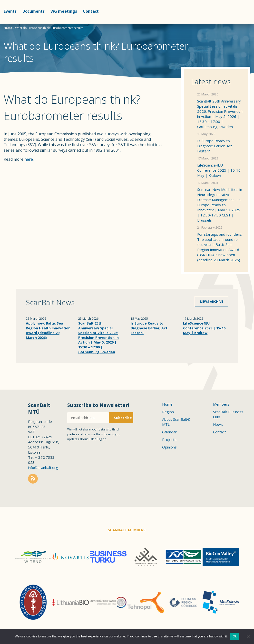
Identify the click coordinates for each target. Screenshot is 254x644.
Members (221, 404)
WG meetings (64, 11)
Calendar (169, 432)
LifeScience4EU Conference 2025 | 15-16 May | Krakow (219, 170)
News (218, 424)
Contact (91, 11)
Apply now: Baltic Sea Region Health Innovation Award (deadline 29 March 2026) (48, 330)
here (29, 159)
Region (168, 412)
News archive (211, 301)
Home (8, 28)
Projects (169, 439)
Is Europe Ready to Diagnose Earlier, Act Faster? (215, 146)
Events (10, 11)
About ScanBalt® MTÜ (176, 422)
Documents (34, 11)
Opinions (169, 447)
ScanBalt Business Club (228, 414)
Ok (235, 636)
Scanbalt (238, 23)
